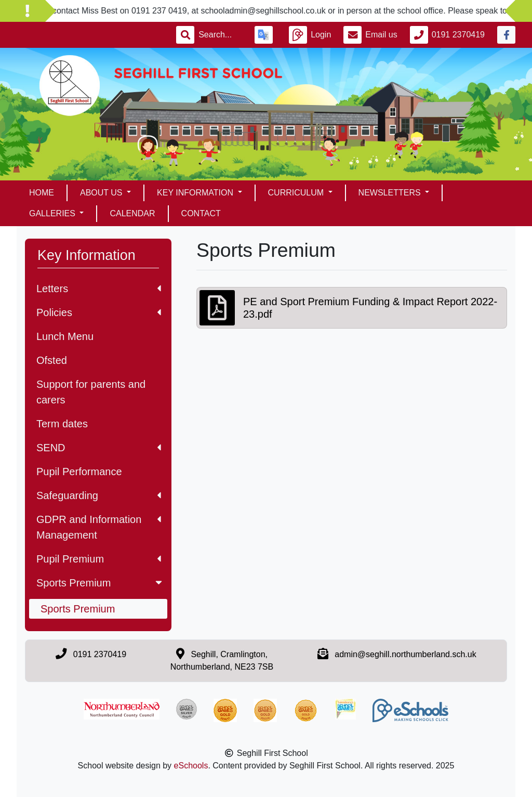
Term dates (62, 424)
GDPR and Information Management (99, 527)
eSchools (191, 766)
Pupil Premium (99, 559)
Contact (201, 213)
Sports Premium (100, 583)
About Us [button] (102, 193)
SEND (99, 448)
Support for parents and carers (91, 392)
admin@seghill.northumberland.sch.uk (405, 654)
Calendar (132, 213)
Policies (99, 312)
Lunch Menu (65, 336)
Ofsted (52, 360)
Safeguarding (99, 495)
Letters (99, 289)
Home (42, 193)
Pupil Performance (79, 472)
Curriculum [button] (297, 193)
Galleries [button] (53, 213)
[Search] (220, 35)
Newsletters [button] (391, 193)
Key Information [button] (196, 193)
